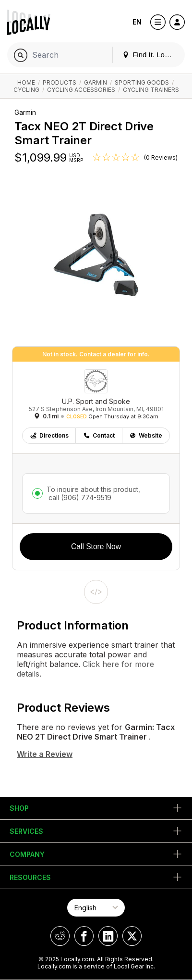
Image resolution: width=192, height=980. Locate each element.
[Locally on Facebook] (84, 936)
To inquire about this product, (93, 493)
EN (137, 22)
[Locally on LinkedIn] (108, 936)
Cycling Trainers (151, 90)
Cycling (26, 90)
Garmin (96, 82)
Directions (49, 435)
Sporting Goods (142, 82)
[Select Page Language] (96, 908)
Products (60, 82)
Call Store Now (96, 547)
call (79, 497)
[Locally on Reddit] (60, 936)
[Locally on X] (132, 936)
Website (146, 435)
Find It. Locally (151, 55)
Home (26, 82)
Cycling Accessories (81, 90)
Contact (99, 435)
